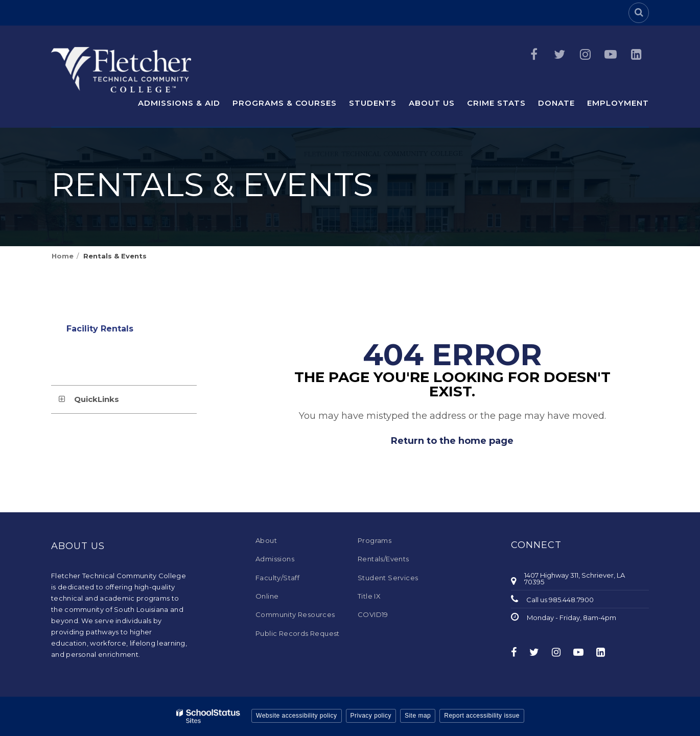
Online (267, 596)
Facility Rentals (119, 331)
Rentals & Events (115, 256)
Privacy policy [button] (371, 716)
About (266, 540)
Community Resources (295, 614)
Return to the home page (452, 441)
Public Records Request (298, 633)
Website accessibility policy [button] (297, 716)
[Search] (639, 13)
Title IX (369, 596)
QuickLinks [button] (97, 399)
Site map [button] (418, 716)
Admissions (275, 559)
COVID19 (373, 614)
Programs (375, 540)
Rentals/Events (383, 559)
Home (63, 256)
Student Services (388, 578)
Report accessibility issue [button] (482, 716)
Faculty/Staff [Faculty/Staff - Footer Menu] (277, 578)
